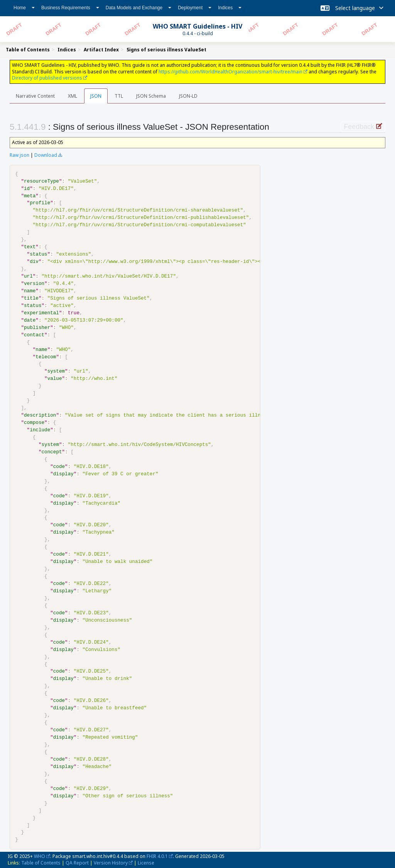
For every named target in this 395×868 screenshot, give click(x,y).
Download (46, 155)
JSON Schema (151, 96)
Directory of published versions (47, 78)
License (146, 863)
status (38, 254)
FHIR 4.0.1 (157, 856)
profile (40, 203)
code (59, 467)
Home (24, 8)
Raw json (19, 155)
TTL (119, 96)
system (56, 371)
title (31, 298)
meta (30, 196)
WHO (40, 856)
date (30, 320)
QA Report (77, 863)
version (34, 284)
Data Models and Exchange (138, 8)
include (40, 430)
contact (34, 335)
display (63, 474)
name (30, 291)
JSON (96, 96)
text (30, 247)
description (40, 415)
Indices (230, 8)
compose (34, 423)
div (34, 262)
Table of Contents (41, 863)
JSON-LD (188, 96)
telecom (46, 357)
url (28, 276)
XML (73, 96)
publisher (37, 328)
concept (51, 452)
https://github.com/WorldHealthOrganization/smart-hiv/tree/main (230, 72)
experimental (41, 313)
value (55, 379)
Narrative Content (35, 96)
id (27, 189)
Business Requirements (70, 8)
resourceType (41, 181)
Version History (111, 863)
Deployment (195, 8)
